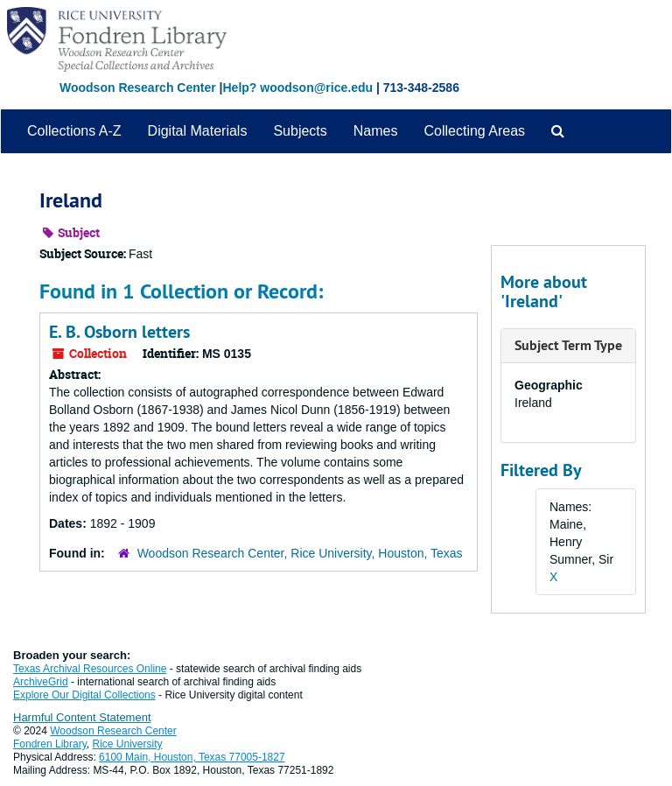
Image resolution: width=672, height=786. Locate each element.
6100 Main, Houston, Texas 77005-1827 (192, 757)
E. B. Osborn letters (119, 332)
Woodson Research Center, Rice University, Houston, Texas (300, 553)
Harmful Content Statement (82, 717)
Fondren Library (50, 744)
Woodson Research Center (138, 88)
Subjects (300, 131)
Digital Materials (198, 131)
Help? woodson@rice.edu (297, 88)
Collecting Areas (474, 131)
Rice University (128, 744)
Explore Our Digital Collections (84, 695)
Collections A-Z (74, 131)
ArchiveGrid (41, 682)
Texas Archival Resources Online (90, 669)
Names (376, 131)
